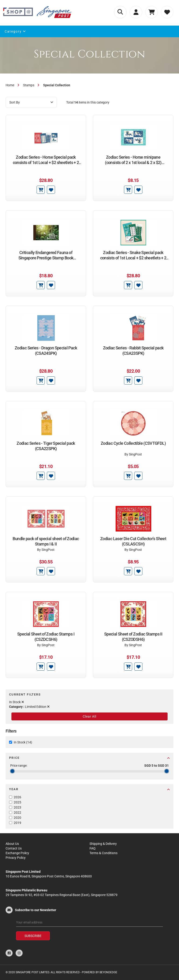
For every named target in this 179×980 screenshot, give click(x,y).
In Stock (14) (23, 742)
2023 (17, 807)
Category (15, 31)
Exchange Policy (17, 853)
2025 (17, 802)
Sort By (31, 102)
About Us (12, 844)
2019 (17, 823)
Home (10, 85)
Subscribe (33, 936)
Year (89, 789)
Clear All (89, 716)
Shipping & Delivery (103, 844)
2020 (17, 818)
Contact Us (14, 848)
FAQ (93, 848)
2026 (17, 797)
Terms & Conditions (103, 853)
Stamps (29, 85)
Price (89, 758)
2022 (17, 813)
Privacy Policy (16, 858)
